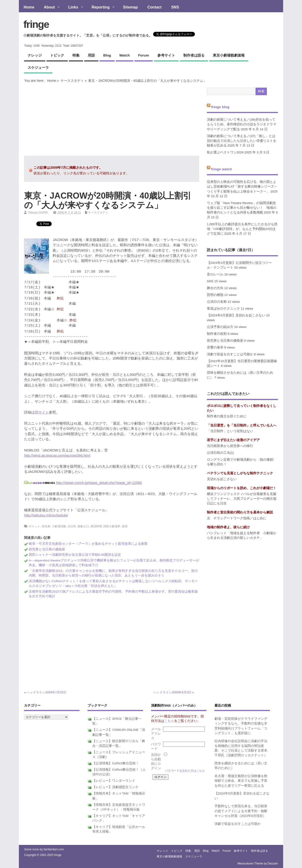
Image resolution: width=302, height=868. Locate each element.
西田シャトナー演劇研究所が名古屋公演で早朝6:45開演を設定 (75, 555)
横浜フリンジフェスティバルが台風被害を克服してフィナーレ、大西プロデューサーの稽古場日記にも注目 (242, 499)
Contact (155, 7)
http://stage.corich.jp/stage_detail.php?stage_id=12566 (99, 483)
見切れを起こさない (222, 479)
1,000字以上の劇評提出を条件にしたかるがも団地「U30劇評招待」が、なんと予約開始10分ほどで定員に (242, 229)
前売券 (46, 526)
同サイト (42, 412)
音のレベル (215, 274)
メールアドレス (156, 734)
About (49, 8)
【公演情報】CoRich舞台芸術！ (116, 763)
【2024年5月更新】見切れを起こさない (236, 315)
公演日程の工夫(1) (220, 453)
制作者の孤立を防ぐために (227, 416)
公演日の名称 (217, 302)
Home (29, 7)
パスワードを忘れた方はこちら (185, 771)
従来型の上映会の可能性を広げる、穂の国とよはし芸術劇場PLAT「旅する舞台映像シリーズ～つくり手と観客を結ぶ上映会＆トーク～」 (242, 187)
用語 (91, 55)
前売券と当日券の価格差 (47, 549)
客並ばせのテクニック (223, 309)
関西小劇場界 (112, 526)
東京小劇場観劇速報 (229, 55)
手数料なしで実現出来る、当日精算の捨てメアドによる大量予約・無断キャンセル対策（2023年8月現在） (241, 811)
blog (107, 55)
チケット (34, 526)
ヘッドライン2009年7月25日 (46, 692)
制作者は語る (194, 55)
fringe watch (222, 169)
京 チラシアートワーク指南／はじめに (237, 518)
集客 (125, 526)
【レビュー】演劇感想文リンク (115, 787)
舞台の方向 (215, 288)
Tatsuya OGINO (38, 213)
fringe (36, 24)
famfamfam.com (54, 849)
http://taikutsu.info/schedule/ (46, 515)
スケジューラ (38, 68)
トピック (57, 55)
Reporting (101, 8)
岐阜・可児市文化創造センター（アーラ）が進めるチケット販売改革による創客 (88, 544)
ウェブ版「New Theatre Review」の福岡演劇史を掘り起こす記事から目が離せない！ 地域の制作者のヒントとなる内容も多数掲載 (242, 208)
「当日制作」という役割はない (230, 431)
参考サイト (166, 55)
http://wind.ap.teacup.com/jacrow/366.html (57, 455)
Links (73, 8)
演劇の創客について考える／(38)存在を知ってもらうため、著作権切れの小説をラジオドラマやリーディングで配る (242, 124)
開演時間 (96, 526)
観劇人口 (83, 526)
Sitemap (130, 7)
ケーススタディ (72, 81)
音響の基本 (215, 347)
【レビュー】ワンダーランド (114, 781)
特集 (76, 55)
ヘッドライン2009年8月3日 (172, 692)
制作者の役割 (217, 334)
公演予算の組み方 (220, 327)
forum (144, 55)
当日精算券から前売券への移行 (230, 446)
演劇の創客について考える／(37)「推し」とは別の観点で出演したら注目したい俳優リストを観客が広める (242, 141)
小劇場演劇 (59, 526)
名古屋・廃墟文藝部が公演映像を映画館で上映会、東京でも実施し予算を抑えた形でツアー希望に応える (241, 781)
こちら (169, 721)
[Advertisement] (112, 119)
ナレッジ (35, 55)
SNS (175, 7)
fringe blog (220, 107)
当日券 (72, 526)
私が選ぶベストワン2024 (225, 152)
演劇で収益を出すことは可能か (230, 354)
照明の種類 (215, 295)
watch (125, 55)
